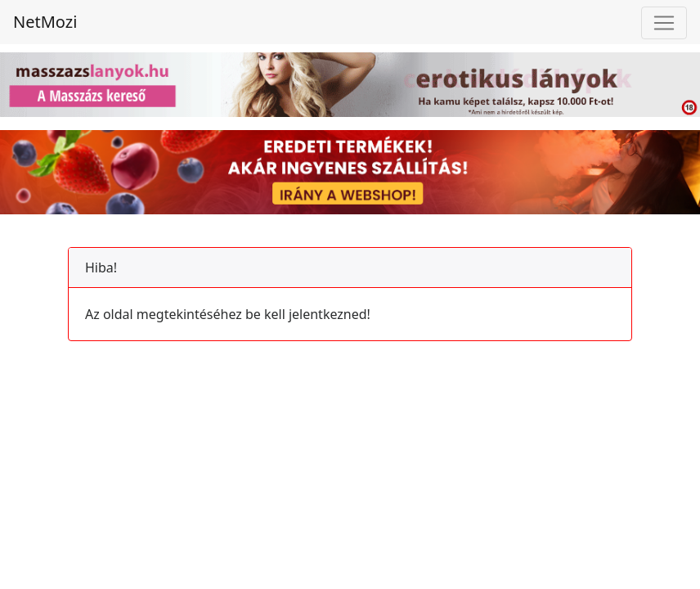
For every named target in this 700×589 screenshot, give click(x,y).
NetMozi (45, 22)
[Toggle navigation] (664, 23)
